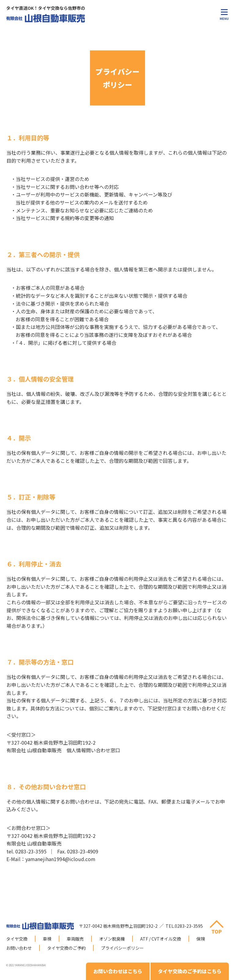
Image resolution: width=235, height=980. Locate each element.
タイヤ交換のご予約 (66, 948)
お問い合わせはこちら (118, 971)
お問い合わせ (19, 948)
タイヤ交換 (17, 939)
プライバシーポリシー (122, 948)
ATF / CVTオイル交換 (161, 939)
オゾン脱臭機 (112, 939)
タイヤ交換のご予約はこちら (190, 971)
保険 (201, 939)
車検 (47, 939)
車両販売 (75, 939)
